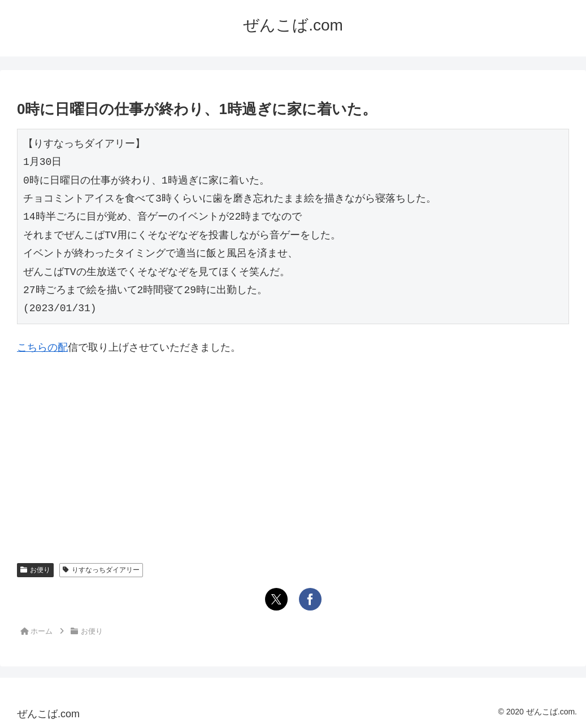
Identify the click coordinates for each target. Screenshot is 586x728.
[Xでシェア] (276, 599)
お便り (35, 570)
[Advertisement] (293, 450)
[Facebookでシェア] (310, 599)
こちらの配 (42, 347)
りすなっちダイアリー (101, 570)
